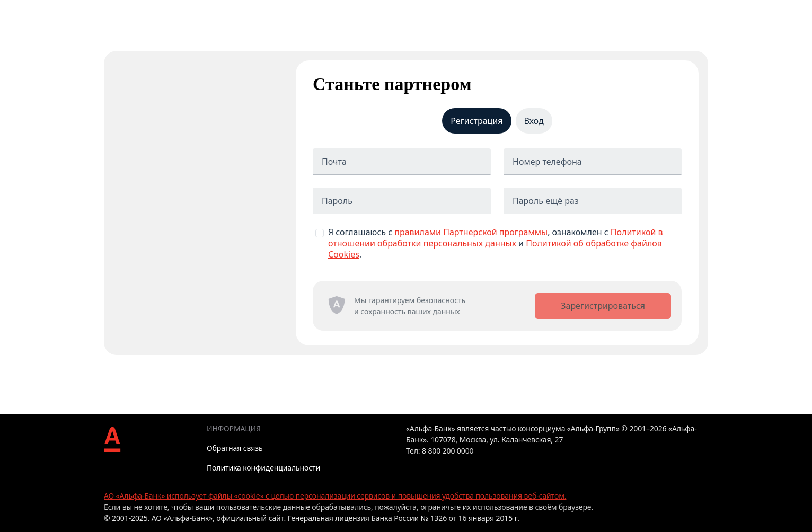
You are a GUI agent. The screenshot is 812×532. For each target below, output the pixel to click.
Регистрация (476, 121)
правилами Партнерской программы (471, 232)
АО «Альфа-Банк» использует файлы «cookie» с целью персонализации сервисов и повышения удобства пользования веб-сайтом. (335, 496)
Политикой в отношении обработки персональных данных (496, 238)
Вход (534, 121)
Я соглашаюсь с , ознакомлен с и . (496, 243)
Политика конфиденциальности (263, 468)
